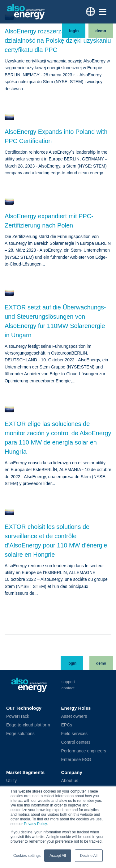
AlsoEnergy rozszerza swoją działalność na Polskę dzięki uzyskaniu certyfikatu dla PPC (58, 51)
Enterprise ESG (76, 770)
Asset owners (74, 726)
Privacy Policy (35, 824)
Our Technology (24, 718)
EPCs (67, 735)
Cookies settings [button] (27, 856)
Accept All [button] (58, 856)
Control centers (76, 752)
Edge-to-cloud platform (28, 735)
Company (72, 783)
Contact (68, 698)
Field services (75, 744)
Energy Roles (76, 718)
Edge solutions (20, 744)
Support (68, 692)
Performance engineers (84, 761)
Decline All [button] (89, 856)
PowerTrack (18, 726)
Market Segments (25, 783)
